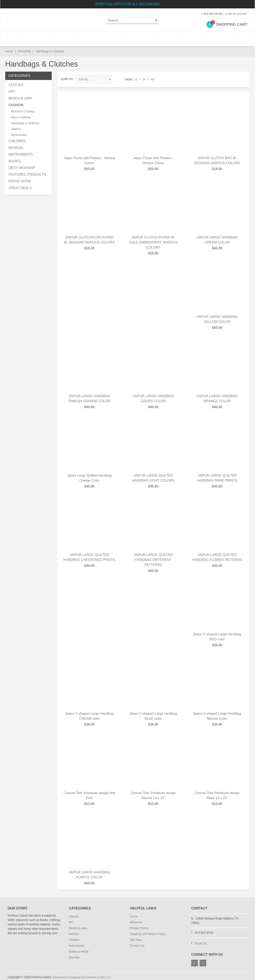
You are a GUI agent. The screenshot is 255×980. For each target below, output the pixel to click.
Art (71, 919)
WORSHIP (229, 38)
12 (136, 77)
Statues (74, 914)
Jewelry (16, 126)
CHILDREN (153, 38)
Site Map (136, 937)
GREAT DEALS (20, 185)
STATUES (51, 38)
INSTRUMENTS (178, 38)
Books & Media (79, 949)
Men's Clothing (21, 115)
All (152, 77)
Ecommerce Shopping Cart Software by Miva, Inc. (87, 974)
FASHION (127, 38)
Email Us (200, 941)
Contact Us (137, 943)
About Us (136, 919)
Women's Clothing (23, 109)
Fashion (74, 931)
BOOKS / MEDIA (204, 38)
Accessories (19, 132)
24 (144, 77)
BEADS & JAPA (20, 96)
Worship (74, 955)
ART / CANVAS (76, 38)
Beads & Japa (78, 925)
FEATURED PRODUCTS (27, 172)
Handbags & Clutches (25, 120)
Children (74, 937)
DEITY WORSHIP (22, 165)
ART (12, 89)
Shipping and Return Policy (148, 931)
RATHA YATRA (20, 179)
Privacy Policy (139, 925)
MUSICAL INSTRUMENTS (21, 148)
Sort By (67, 76)
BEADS (102, 38)
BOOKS (15, 158)
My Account (236, 14)
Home (26, 38)
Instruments (76, 943)
